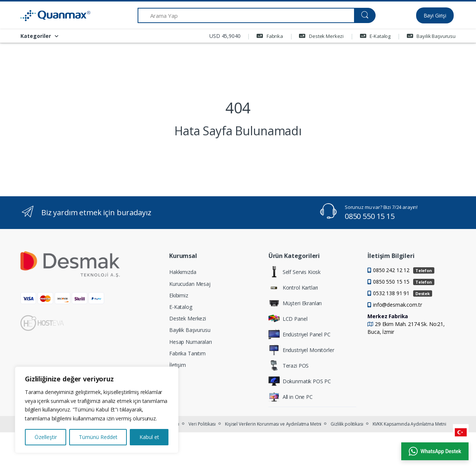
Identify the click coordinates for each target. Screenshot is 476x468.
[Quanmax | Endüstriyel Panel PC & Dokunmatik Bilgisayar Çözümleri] (48, 16)
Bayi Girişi (435, 15)
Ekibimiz (179, 295)
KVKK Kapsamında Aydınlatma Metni (409, 424)
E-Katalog (375, 36)
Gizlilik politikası (347, 424)
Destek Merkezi (321, 36)
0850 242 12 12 (404, 270)
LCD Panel (288, 319)
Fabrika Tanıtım (187, 353)
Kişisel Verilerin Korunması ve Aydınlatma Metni (273, 424)
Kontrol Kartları (293, 287)
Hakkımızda (183, 272)
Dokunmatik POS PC (300, 381)
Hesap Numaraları (191, 342)
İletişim (178, 365)
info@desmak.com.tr (397, 305)
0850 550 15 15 (370, 216)
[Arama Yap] (246, 15)
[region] (97, 410)
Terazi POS (289, 365)
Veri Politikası (202, 424)
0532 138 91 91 (403, 293)
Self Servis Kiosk (295, 272)
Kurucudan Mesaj (190, 284)
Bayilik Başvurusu (431, 36)
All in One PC (291, 397)
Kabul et (149, 437)
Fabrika (270, 36)
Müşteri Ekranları (295, 303)
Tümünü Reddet (98, 437)
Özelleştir (46, 437)
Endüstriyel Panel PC (300, 334)
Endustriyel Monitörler (301, 350)
